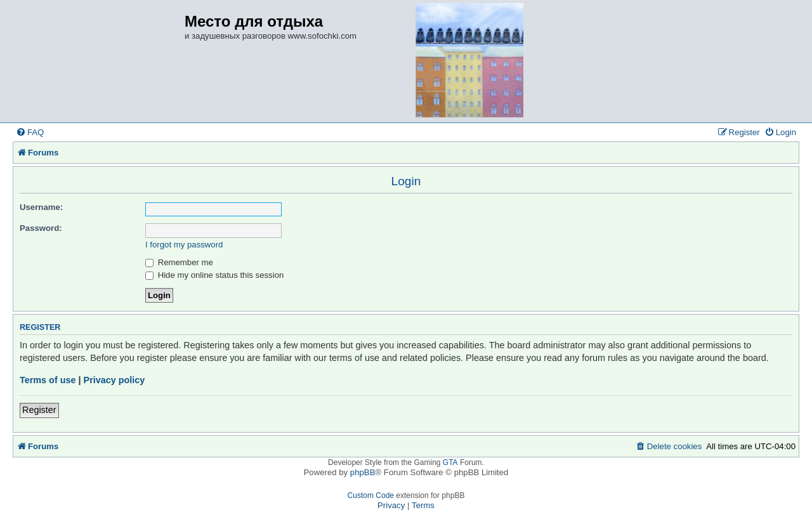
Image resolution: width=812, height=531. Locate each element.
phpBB (363, 472)
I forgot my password (184, 245)
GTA (450, 462)
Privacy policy (115, 380)
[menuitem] (30, 132)
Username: (41, 207)
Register (39, 410)
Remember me (179, 262)
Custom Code (371, 495)
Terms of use (48, 380)
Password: (41, 228)
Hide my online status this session (214, 275)
